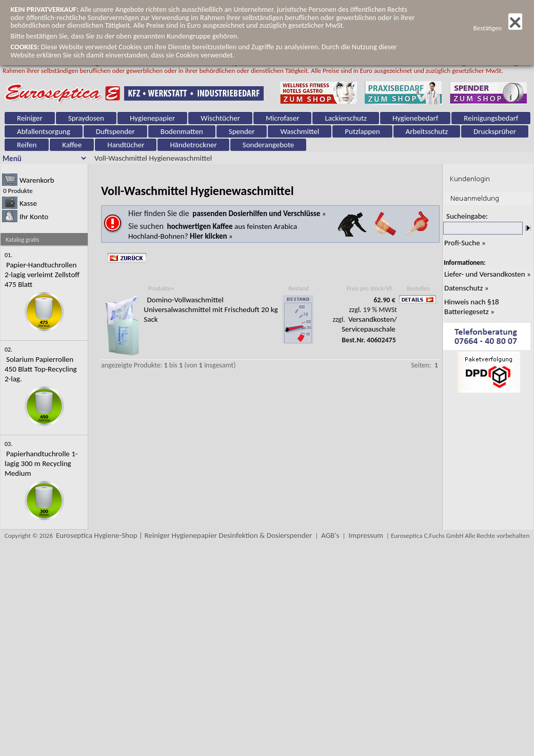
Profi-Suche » (465, 243)
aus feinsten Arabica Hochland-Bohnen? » (213, 231)
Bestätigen (498, 28)
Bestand (299, 288)
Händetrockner (193, 145)
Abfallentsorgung (44, 131)
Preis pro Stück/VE (370, 288)
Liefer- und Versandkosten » (488, 274)
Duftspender (115, 131)
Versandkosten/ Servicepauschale (369, 324)
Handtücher (126, 145)
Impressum (366, 535)
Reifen (27, 145)
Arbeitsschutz (427, 131)
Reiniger (30, 118)
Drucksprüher (495, 131)
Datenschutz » (466, 288)
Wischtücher (220, 118)
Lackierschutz (345, 118)
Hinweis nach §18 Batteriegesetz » (472, 307)
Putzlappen (362, 131)
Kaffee (72, 145)
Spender (242, 131)
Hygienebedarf (415, 118)
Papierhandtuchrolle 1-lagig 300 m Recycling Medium (41, 463)
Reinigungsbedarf (491, 118)
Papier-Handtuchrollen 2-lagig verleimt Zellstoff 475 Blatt (42, 275)
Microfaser (283, 118)
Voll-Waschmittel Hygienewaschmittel (153, 158)
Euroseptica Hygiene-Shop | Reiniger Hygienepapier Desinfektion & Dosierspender (184, 535)
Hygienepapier (152, 118)
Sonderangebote (269, 145)
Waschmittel (300, 131)
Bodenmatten (182, 131)
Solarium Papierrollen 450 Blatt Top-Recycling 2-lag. (41, 369)
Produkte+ (161, 288)
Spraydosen (86, 118)
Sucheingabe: (467, 216)
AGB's (330, 535)
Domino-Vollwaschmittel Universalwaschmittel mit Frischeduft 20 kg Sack (211, 309)
